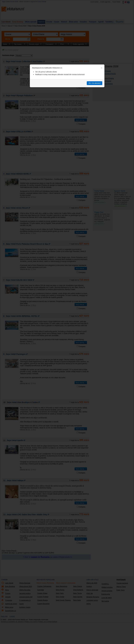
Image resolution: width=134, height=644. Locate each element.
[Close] (102, 68)
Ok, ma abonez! (95, 83)
